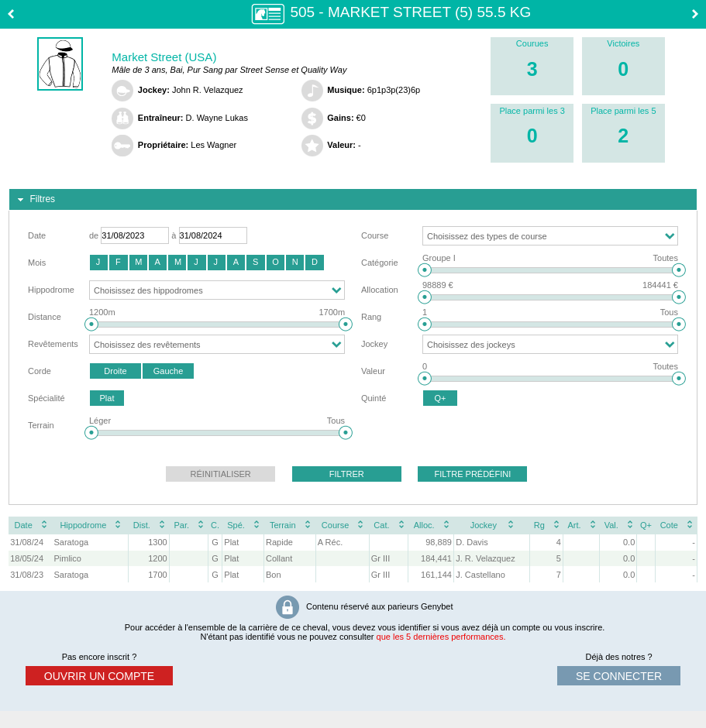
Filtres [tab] (34, 200)
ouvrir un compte (99, 676)
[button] (99, 263)
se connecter (619, 676)
